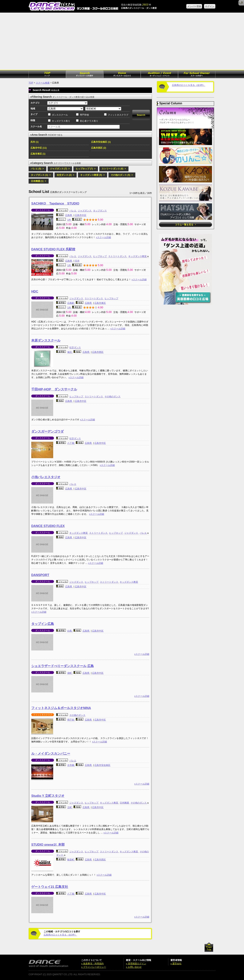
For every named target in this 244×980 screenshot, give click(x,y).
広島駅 (71, 303)
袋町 (70, 673)
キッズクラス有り (61, 121)
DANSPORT (40, 575)
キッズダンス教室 (138, 256)
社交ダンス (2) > (66, 175)
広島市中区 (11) (39, 148)
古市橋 (71, 765)
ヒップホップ (100, 256)
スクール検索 (43, 83)
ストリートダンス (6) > (114, 169)
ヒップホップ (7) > (86, 169)
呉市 (77, 261)
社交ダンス (75, 347)
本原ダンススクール (46, 341)
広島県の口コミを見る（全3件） (60, 935)
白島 (70, 631)
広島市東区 (100, 303)
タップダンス (100, 211)
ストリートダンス (118, 256)
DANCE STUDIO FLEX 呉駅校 (53, 249)
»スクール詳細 (103, 237)
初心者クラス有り (89, 121)
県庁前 (71, 720)
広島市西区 (98, 352)
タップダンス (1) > (41, 175)
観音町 (71, 860)
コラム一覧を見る (185, 225)
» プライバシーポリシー (94, 967)
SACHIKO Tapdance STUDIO (55, 203)
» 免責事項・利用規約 (92, 964)
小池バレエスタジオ (46, 477)
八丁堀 (71, 443)
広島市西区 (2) (99, 148)
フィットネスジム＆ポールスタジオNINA (61, 708)
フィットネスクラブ (118, 115)
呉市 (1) (35, 142)
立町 (70, 807)
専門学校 (84, 115)
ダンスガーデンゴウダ (47, 432)
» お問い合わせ (134, 967)
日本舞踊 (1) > (39, 181)
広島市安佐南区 (102, 765)
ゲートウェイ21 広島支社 (50, 887)
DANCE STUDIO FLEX (48, 526)
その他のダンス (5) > (122, 175)
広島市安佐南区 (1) (101, 142)
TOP (31, 83)
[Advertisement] (122, 41)
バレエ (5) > (37, 169)
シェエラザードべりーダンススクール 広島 (63, 666)
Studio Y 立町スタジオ (48, 796)
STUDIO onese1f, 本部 (48, 845)
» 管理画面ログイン (136, 964)
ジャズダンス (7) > (60, 169)
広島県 (69, 215)
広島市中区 (81, 215)
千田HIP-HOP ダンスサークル (54, 389)
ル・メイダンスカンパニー (51, 754)
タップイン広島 (43, 624)
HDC (35, 291)
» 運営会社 (176, 964)
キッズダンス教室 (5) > (92, 175)
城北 (70, 352)
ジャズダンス (85, 211)
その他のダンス (112, 397)
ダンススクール (60, 115)
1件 (69, 220)
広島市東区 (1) (38, 154)
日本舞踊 (125, 803)
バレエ (73, 211)
